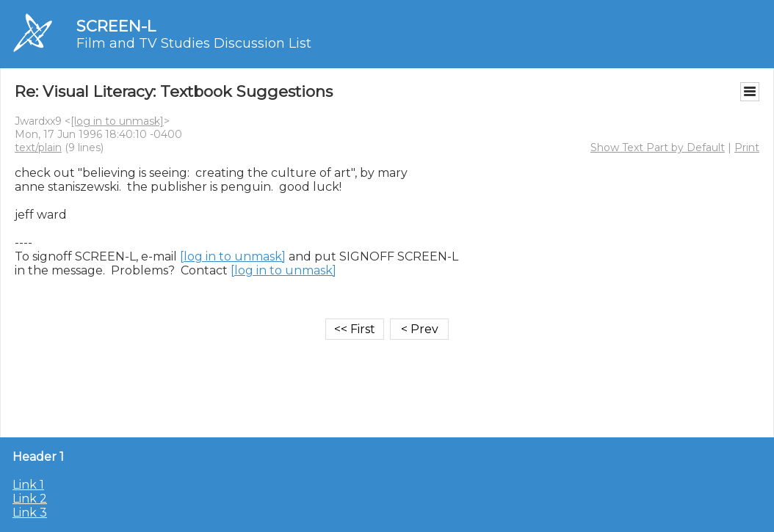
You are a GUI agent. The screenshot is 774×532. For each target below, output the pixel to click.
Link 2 (30, 499)
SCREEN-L (116, 26)
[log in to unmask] (117, 121)
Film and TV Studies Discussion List (194, 43)
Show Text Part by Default (658, 147)
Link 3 (30, 513)
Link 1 (28, 485)
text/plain (38, 147)
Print (747, 147)
